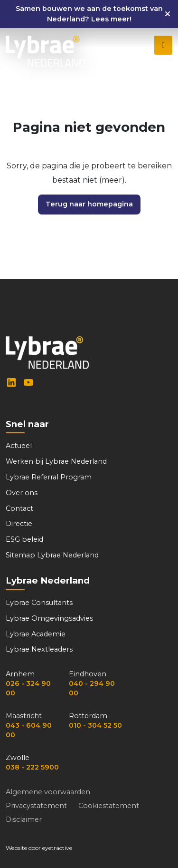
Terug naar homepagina (89, 204)
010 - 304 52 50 (95, 725)
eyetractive (57, 848)
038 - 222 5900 (32, 767)
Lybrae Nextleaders (39, 649)
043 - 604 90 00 (29, 730)
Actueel (19, 446)
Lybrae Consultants (39, 603)
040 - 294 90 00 (92, 688)
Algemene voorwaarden (48, 792)
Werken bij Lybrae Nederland (56, 461)
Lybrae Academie (36, 634)
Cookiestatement (109, 806)
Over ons (22, 493)
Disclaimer (24, 819)
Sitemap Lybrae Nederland (52, 555)
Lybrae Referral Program (49, 477)
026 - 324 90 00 (28, 688)
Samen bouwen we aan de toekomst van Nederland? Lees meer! (89, 14)
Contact (19, 508)
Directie (19, 524)
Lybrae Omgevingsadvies (49, 618)
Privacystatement (36, 806)
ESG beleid (24, 539)
